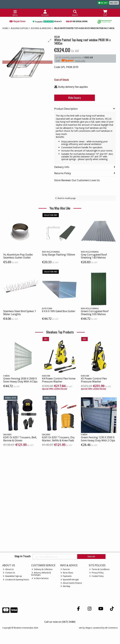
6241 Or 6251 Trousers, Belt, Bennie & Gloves (20, 439)
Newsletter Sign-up (12, 576)
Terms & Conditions (99, 569)
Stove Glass (67, 573)
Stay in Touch (22, 556)
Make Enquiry (73, 98)
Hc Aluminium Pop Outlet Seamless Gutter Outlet (18, 256)
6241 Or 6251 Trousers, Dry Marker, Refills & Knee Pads (58, 439)
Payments (66, 576)
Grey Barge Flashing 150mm (59, 255)
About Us (8, 569)
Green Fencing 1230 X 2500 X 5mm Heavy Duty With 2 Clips (98, 439)
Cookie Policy (96, 576)
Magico (89, 628)
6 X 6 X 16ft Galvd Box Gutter (59, 311)
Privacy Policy (96, 573)
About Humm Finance (71, 583)
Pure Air (65, 569)
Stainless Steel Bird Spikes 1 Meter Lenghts (20, 313)
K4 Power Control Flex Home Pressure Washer (59, 380)
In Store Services (40, 578)
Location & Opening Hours (16, 580)
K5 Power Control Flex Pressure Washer (94, 380)
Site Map (66, 586)
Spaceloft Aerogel (70, 580)
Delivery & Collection (42, 569)
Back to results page (67, 198)
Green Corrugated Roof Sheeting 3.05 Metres (95, 313)
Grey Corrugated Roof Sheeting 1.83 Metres (94, 256)
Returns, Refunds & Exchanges (41, 574)
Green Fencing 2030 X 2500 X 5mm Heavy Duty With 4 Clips (20, 380)
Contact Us (9, 573)
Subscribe (91, 556)
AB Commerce (111, 628)
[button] (50, 41)
